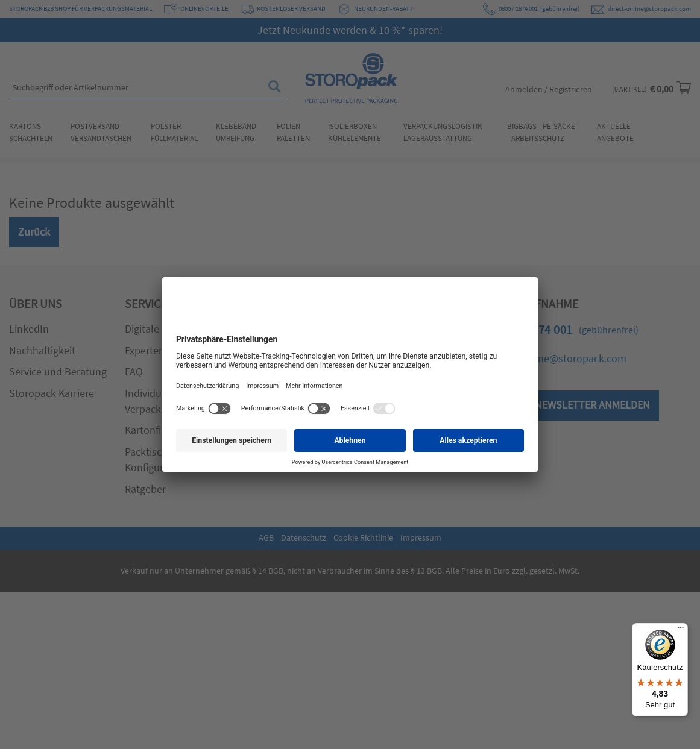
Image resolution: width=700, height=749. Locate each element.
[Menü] (681, 630)
